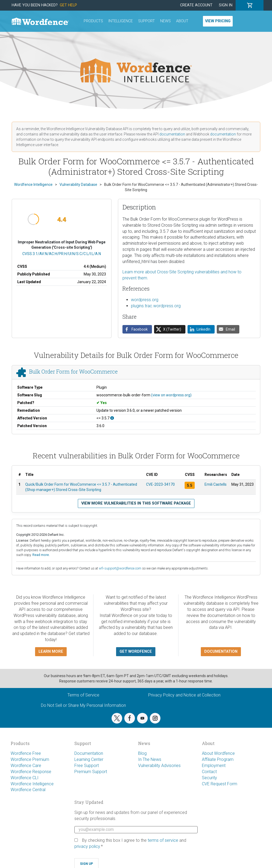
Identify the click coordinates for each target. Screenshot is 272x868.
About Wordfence (218, 753)
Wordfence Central (28, 790)
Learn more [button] (51, 652)
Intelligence (121, 21)
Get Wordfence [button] (136, 652)
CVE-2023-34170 (160, 484)
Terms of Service (83, 695)
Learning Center (89, 759)
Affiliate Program (218, 759)
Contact (209, 772)
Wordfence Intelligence (32, 784)
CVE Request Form (220, 784)
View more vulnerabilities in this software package (136, 503)
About (182, 21)
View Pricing (218, 21)
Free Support (87, 766)
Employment (214, 766)
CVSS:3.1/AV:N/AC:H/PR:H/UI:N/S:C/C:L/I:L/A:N (62, 254)
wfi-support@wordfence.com (120, 568)
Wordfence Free (26, 753)
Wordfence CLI (25, 778)
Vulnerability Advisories (159, 766)
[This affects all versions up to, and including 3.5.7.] (112, 418)
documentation (172, 134)
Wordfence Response (31, 772)
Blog (142, 753)
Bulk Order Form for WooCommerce (73, 371)
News (165, 21)
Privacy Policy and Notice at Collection (184, 695)
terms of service (163, 840)
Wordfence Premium (30, 759)
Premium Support (91, 772)
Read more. (41, 555)
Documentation (89, 753)
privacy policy (87, 846)
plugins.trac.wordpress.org (156, 306)
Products (93, 21)
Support (146, 21)
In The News (150, 759)
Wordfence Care (26, 766)
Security (209, 778)
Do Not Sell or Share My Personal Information (83, 705)
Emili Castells (216, 484)
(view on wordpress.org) (171, 395)
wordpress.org (145, 300)
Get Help (68, 5)
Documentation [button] (221, 652)
